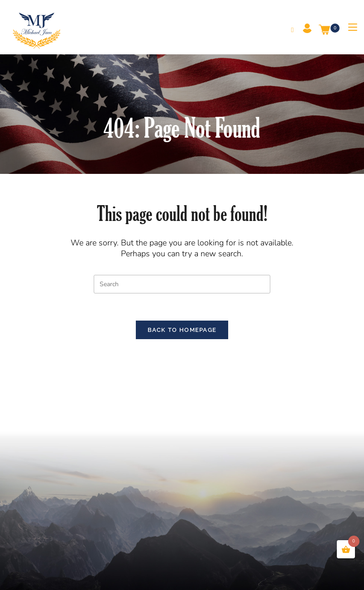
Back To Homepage (182, 330)
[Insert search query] (182, 284)
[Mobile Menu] (349, 27)
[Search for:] (289, 30)
